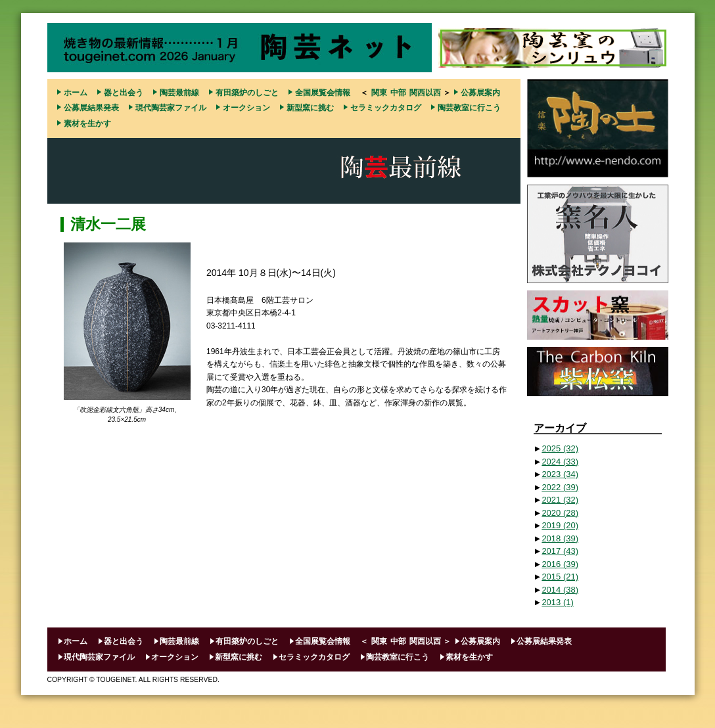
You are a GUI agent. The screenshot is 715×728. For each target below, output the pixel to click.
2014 (560, 590)
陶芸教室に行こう (469, 108)
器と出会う (124, 93)
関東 (379, 93)
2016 (560, 564)
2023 (560, 474)
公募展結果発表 (91, 108)
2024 (560, 462)
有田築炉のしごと (247, 93)
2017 (560, 551)
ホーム (76, 93)
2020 (560, 513)
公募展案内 (480, 93)
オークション (246, 108)
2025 (560, 448)
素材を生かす (87, 124)
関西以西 (425, 93)
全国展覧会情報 (323, 93)
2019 (560, 525)
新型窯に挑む (310, 108)
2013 (557, 602)
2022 (560, 487)
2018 (560, 538)
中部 (398, 93)
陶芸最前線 (179, 93)
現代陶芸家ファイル (171, 108)
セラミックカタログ (386, 108)
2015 (560, 577)
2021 (560, 500)
